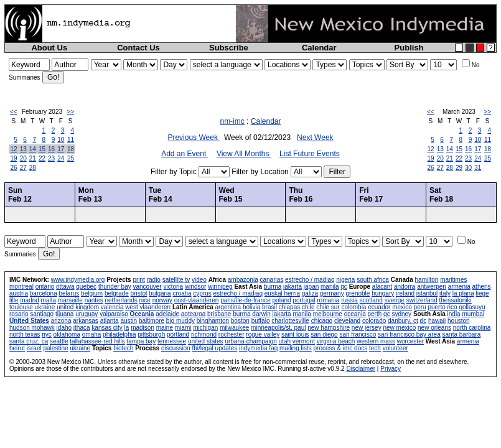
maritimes (453, 280)
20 (23, 158)
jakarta (293, 287)
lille (14, 300)
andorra (405, 287)
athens (482, 287)
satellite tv (176, 280)
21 (33, 158)
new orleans (434, 328)
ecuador (379, 307)
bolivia (251, 307)
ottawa (65, 287)
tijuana (64, 314)
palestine (55, 348)
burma (273, 287)
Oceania (142, 314)
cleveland (347, 321)
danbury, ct (403, 321)
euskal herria (282, 293)
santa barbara (462, 334)
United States (29, 321)
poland (282, 300)
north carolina (472, 328)
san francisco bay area (409, 334)
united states (206, 341)
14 (33, 149)
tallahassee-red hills (97, 341)
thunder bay (115, 287)
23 (51, 158)
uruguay (87, 314)
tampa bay (141, 341)
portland (178, 334)
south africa (373, 280)
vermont (304, 341)
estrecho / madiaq (310, 280)
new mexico (399, 328)
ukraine (45, 307)
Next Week (315, 138)
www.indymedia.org (78, 280)
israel (34, 348)
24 (61, 158)
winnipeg (220, 287)
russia (349, 300)
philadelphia (119, 334)
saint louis (295, 334)
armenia (459, 287)
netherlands (121, 300)
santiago (42, 314)
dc (424, 321)
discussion (176, 348)
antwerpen (432, 287)
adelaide (167, 314)
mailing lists (296, 348)
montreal (21, 287)
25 (71, 158)
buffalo (261, 321)
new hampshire (329, 328)
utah (285, 341)
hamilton (427, 280)
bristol (139, 293)
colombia (354, 307)
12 (14, 149)
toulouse (21, 307)
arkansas (86, 321)
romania (328, 300)
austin (129, 321)
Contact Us (138, 48)
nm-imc (232, 121)
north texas (25, 334)
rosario (19, 314)
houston (459, 321)
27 (23, 168)
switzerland (422, 300)
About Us (49, 48)
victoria (173, 287)
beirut (17, 348)
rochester (232, 334)
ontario (45, 287)
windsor (195, 287)
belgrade (117, 293)
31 (478, 168)
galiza (310, 293)
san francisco (358, 334)
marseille (70, 300)
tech (375, 348)
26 (14, 168)
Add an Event (185, 154)
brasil (269, 307)
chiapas (289, 307)
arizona (61, 321)
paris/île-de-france (246, 300)
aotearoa (193, 314)
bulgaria (160, 293)
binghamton (213, 321)
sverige (395, 300)
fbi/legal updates (214, 348)
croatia (182, 293)
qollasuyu (472, 307)
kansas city (107, 328)
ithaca (82, 328)
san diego (324, 334)
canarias (271, 280)
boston (240, 321)
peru (420, 307)
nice (144, 300)
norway (162, 300)
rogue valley (263, 334)
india (454, 314)
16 (51, 149)
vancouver (147, 287)
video (199, 280)
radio (154, 280)
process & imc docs (341, 348)
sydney (401, 314)
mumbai (473, 314)
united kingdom (78, 307)
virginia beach (336, 341)
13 (23, 149)
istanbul (427, 293)
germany (332, 293)
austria (19, 293)
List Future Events (310, 154)
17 (61, 149)
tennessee (172, 341)
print (138, 280)
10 (61, 140)
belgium (92, 293)
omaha (92, 334)
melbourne (328, 314)
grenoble (358, 293)
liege (483, 293)
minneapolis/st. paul (278, 328)
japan (311, 287)
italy (445, 293)
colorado (374, 321)
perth (375, 314)
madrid (30, 300)
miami (183, 328)
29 (459, 168)
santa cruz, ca (29, 341)
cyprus (202, 293)
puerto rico (442, 307)
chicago (322, 321)
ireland (405, 293)
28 (33, 168)
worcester (410, 341)
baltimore (152, 321)
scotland (371, 300)
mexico (402, 307)
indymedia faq (258, 348)
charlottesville (290, 321)
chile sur (328, 307)
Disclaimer (361, 369)
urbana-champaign (250, 341)
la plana (463, 293)
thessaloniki (456, 300)
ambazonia (243, 280)
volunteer (396, 348)
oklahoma (67, 334)
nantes (94, 300)
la (127, 328)
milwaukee (234, 328)
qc (344, 287)
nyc (47, 334)
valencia (112, 307)
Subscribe (229, 48)
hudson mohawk (32, 328)
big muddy (180, 321)
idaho (64, 328)
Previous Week (194, 138)
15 (42, 149)
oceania (355, 314)
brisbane (219, 314)
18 (71, 149)
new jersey (367, 328)
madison (143, 328)
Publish (409, 48)
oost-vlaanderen (197, 300)
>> (70, 112)
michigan (205, 328)
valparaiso (114, 314)
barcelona (44, 293)
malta (49, 300)
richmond (204, 334)
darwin (261, 314)
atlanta (110, 321)
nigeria (345, 280)
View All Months (244, 154)
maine (165, 328)
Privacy (391, 369)
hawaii (437, 321)
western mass (376, 341)
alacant (382, 287)
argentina (228, 307)
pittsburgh (151, 334)
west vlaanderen (148, 307)
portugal (304, 300)
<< (14, 112)
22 (42, 158)
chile (308, 307)
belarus (69, 293)
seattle (59, 341)
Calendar (319, 48)
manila (330, 287)
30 (468, 168)
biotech (123, 348)
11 (71, 140)
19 (14, 158)
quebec (86, 287)
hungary (383, 293)
